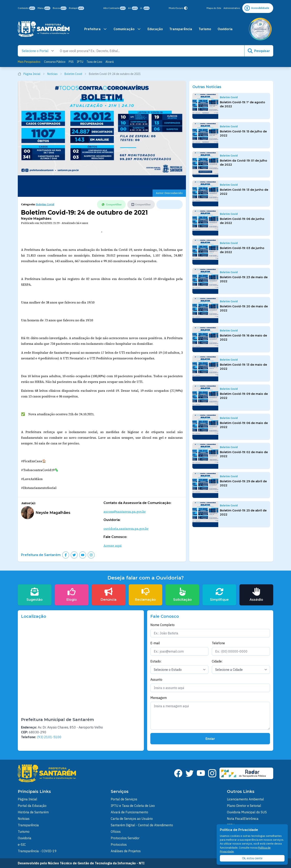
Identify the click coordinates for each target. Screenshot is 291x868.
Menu (44, 8)
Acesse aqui (113, 545)
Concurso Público (55, 62)
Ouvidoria (225, 29)
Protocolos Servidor (125, 838)
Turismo (205, 29)
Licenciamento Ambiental (245, 799)
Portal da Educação (32, 806)
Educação (155, 29)
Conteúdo (26, 8)
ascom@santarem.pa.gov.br (125, 511)
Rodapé (76, 8)
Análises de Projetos (126, 851)
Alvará (110, 62)
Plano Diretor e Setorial (244, 806)
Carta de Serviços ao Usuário (132, 819)
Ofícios (116, 832)
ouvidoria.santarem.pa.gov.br (126, 528)
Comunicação (127, 29)
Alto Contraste (114, 8)
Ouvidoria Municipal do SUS (247, 812)
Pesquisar (259, 51)
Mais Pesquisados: (29, 62)
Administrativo (232, 8)
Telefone (218, 643)
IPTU (80, 62)
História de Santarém (33, 812)
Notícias (55, 74)
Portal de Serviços (124, 799)
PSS (71, 62)
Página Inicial (31, 74)
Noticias (24, 819)
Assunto (156, 679)
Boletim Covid (75, 74)
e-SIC (22, 845)
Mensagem (159, 698)
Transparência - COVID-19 (37, 851)
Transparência (181, 29)
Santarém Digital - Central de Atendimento (142, 825)
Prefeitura (96, 29)
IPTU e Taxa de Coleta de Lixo (133, 806)
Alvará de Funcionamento (129, 812)
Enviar (210, 739)
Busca (60, 8)
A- (145, 8)
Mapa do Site (214, 8)
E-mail (155, 643)
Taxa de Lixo (94, 62)
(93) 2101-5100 (49, 737)
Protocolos (119, 845)
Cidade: (217, 661)
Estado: (156, 661)
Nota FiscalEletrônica (243, 819)
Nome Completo (162, 625)
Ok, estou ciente (252, 858)
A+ (133, 8)
